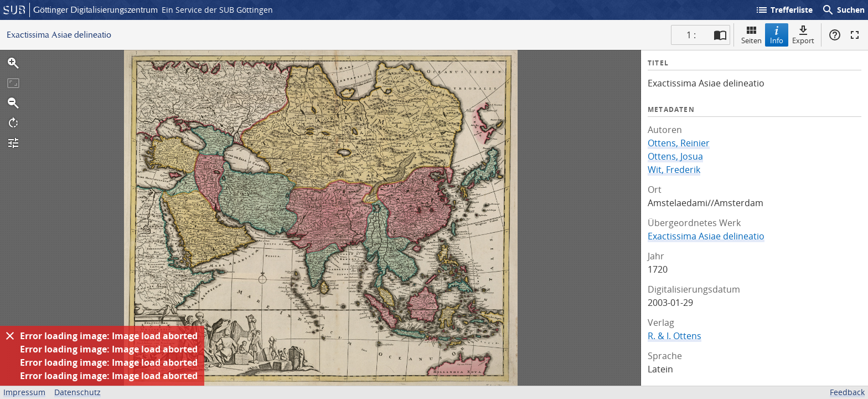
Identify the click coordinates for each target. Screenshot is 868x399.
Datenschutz (77, 392)
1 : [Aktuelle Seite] (691, 35)
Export (803, 35)
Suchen (843, 10)
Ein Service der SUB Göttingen (217, 10)
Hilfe (835, 35)
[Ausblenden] (10, 336)
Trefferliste (784, 10)
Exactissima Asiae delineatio (706, 236)
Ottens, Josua (675, 156)
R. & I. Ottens (675, 336)
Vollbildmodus (855, 35)
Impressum (24, 392)
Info (777, 35)
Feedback (847, 392)
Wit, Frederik (674, 170)
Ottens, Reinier (679, 143)
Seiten (751, 35)
